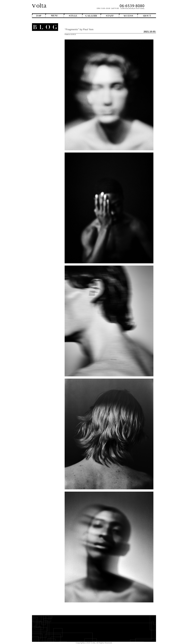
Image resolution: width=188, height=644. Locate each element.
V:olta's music (41, 87)
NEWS (47, 78)
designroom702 (47, 144)
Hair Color (44, 49)
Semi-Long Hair (42, 60)
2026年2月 (49, 121)
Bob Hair (45, 45)
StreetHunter (43, 82)
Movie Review (42, 76)
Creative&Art (43, 65)
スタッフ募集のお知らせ (43, 89)
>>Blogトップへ (46, 154)
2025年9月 (49, 132)
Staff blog (43, 80)
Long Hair (44, 51)
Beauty (47, 96)
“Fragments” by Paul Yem (79, 29)
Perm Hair (44, 58)
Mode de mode (44, 74)
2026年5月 (49, 114)
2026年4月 (49, 116)
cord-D (50, 148)
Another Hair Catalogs (44, 38)
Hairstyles (45, 69)
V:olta (46, 85)
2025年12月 (48, 125)
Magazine (44, 71)
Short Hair (44, 62)
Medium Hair (43, 54)
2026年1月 (49, 123)
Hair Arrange (43, 47)
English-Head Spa (43, 67)
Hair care (45, 98)
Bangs (46, 42)
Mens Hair (44, 56)
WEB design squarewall (43, 146)
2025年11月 (48, 127)
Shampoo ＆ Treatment (43, 100)
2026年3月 (49, 119)
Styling (46, 105)
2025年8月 (49, 134)
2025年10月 (48, 130)
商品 (47, 93)
